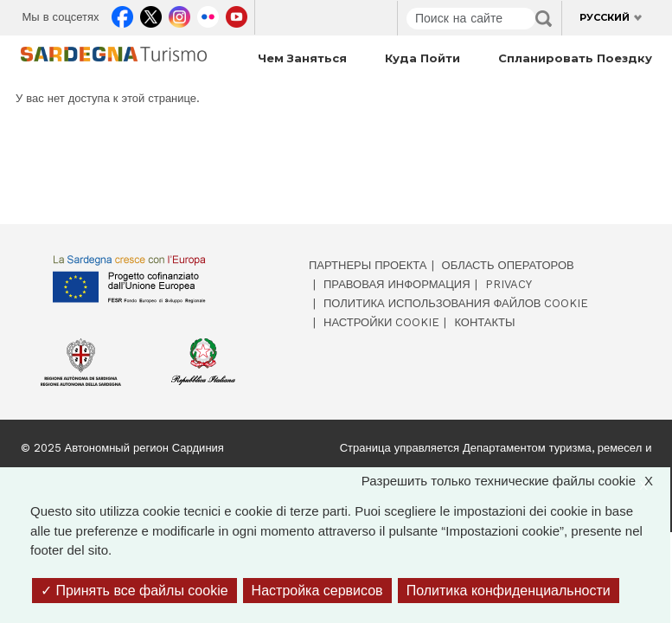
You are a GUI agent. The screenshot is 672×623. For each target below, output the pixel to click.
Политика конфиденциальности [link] (509, 591)
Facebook (122, 14)
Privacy (509, 284)
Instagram (179, 14)
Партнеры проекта (368, 265)
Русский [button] (605, 17)
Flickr (208, 14)
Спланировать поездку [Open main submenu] (575, 58)
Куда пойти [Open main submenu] (422, 58)
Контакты (484, 322)
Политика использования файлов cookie (456, 303)
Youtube (237, 14)
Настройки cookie (381, 322)
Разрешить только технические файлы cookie (516, 482)
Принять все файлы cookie (134, 591)
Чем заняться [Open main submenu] (302, 58)
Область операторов (508, 265)
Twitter (151, 14)
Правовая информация (397, 284)
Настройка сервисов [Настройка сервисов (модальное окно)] (317, 591)
